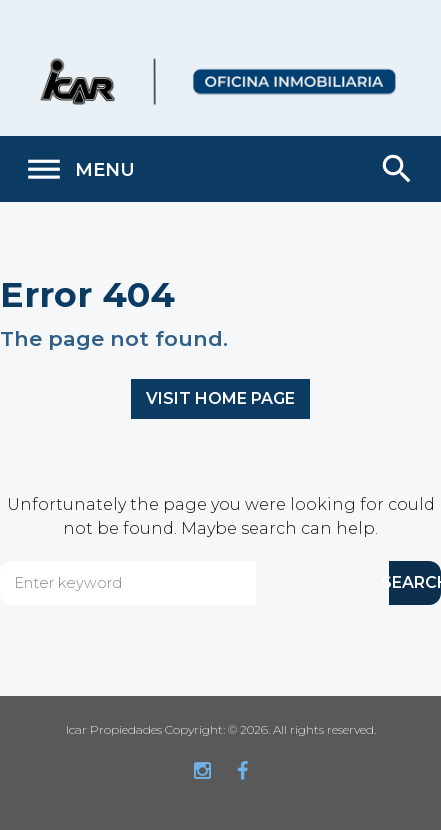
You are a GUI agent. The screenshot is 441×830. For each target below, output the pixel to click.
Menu (80, 170)
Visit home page (220, 398)
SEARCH (415, 582)
